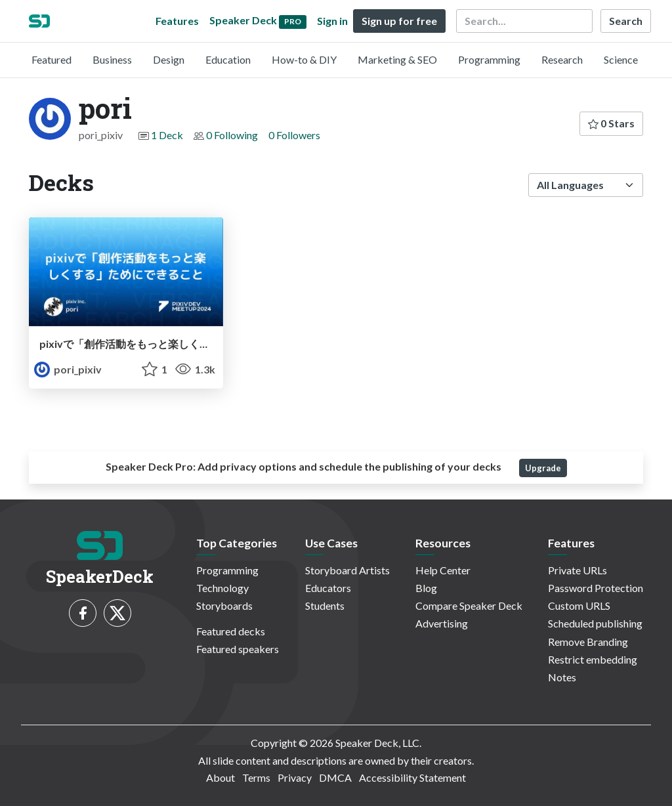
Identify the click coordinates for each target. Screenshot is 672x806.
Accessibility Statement (412, 777)
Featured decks (231, 631)
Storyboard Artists (347, 570)
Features (177, 21)
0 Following (232, 135)
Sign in (332, 21)
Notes (562, 677)
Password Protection (596, 588)
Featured (52, 59)
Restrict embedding (593, 659)
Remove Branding (588, 642)
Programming (489, 59)
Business (112, 59)
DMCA (335, 777)
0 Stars (611, 123)
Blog (426, 588)
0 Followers (294, 135)
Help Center (443, 570)
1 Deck (167, 135)
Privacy (295, 777)
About (220, 777)
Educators (328, 588)
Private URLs (577, 570)
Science (621, 59)
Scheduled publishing (595, 623)
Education (228, 59)
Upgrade (543, 468)
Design (169, 59)
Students (325, 605)
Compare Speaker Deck (469, 605)
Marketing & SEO (397, 59)
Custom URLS (579, 605)
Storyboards (224, 605)
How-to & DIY (304, 59)
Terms (256, 777)
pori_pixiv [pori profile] (68, 369)
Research (562, 59)
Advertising (442, 623)
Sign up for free (399, 21)
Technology (222, 588)
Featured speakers (238, 649)
